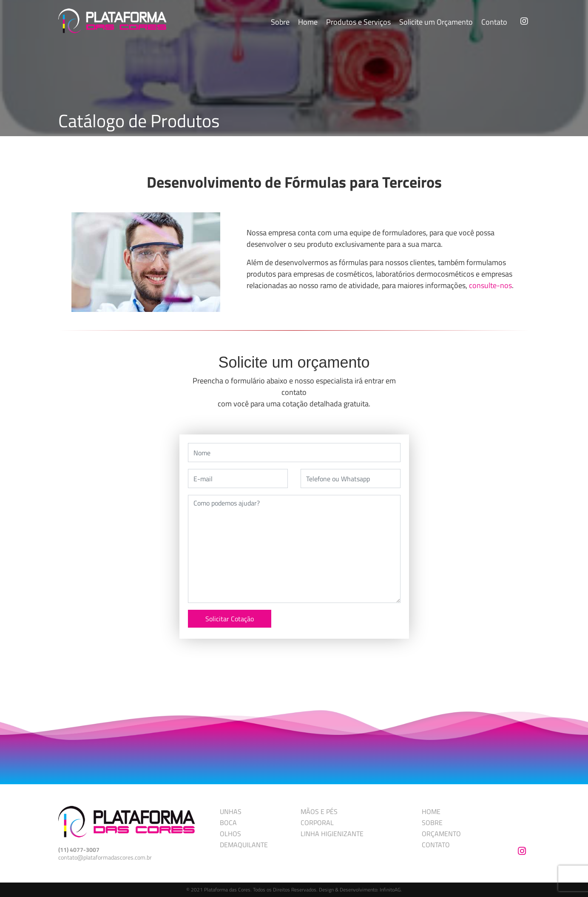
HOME (431, 811)
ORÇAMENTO (441, 834)
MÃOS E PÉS (319, 811)
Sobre (280, 22)
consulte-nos (490, 285)
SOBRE (432, 823)
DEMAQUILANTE (244, 845)
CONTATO (436, 845)
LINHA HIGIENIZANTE (332, 834)
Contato (494, 22)
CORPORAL (317, 823)
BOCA (228, 823)
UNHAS (231, 811)
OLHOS (230, 834)
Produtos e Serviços (358, 22)
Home (308, 22)
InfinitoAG (390, 890)
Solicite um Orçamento (436, 22)
